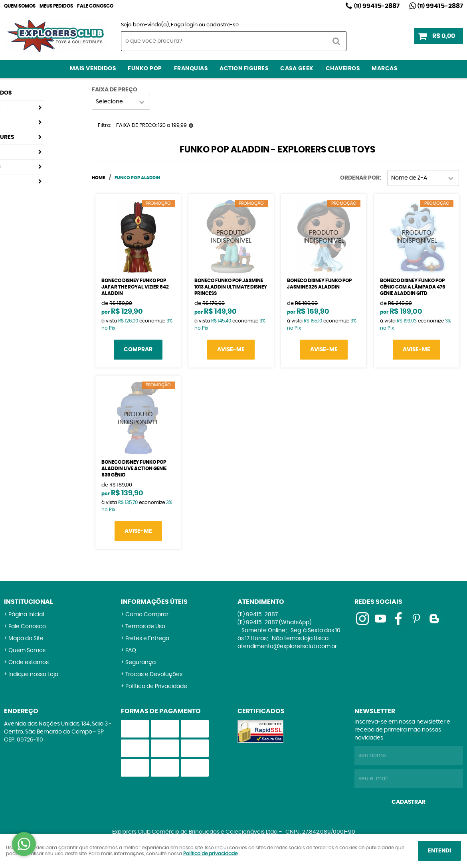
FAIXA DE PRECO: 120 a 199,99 (151, 126)
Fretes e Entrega (147, 639)
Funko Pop (145, 69)
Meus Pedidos (56, 6)
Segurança (140, 662)
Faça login (184, 25)
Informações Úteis (154, 602)
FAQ (131, 651)
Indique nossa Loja (33, 674)
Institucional (29, 602)
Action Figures (244, 69)
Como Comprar (147, 615)
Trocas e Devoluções (154, 674)
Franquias (191, 69)
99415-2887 (377, 6)
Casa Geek (297, 69)
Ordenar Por (360, 178)
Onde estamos (29, 662)
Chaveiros (343, 69)
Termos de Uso (145, 627)
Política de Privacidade (156, 686)
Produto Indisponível (231, 237)
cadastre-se (223, 25)
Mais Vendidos (93, 69)
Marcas (384, 69)
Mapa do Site (26, 639)
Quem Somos (20, 6)
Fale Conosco (95, 6)
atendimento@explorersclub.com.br (287, 647)
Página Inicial (26, 615)
